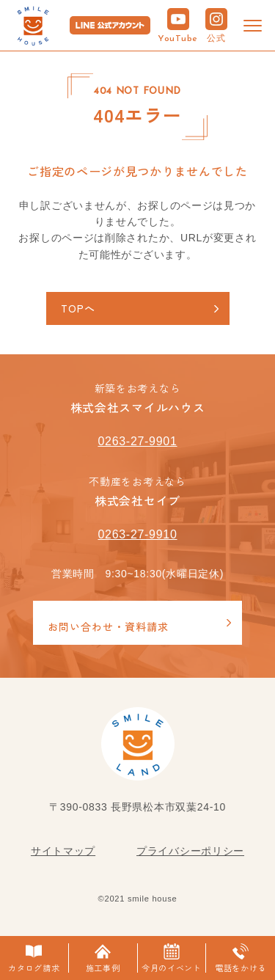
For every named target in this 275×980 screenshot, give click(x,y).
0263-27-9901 (137, 441)
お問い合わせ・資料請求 (108, 626)
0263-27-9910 (137, 534)
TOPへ (78, 308)
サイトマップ (63, 851)
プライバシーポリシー (190, 851)
